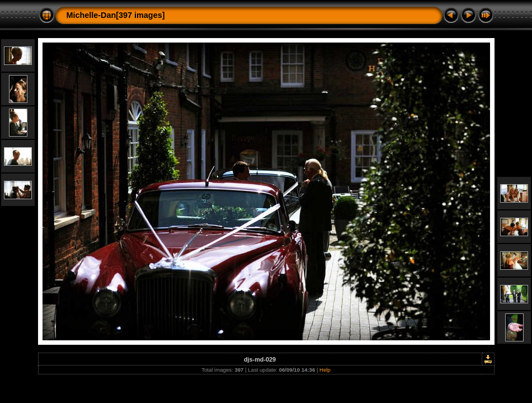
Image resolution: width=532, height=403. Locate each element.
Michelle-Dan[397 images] (116, 15)
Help (325, 370)
